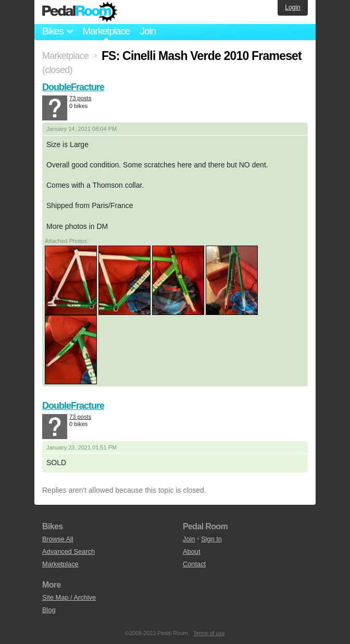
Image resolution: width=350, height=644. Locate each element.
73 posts (80, 98)
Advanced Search (68, 551)
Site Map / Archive (69, 597)
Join (148, 31)
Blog (49, 610)
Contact (194, 564)
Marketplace (106, 31)
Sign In (211, 539)
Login (292, 7)
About (191, 551)
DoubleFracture (73, 87)
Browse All (58, 539)
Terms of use (209, 633)
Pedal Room (80, 12)
